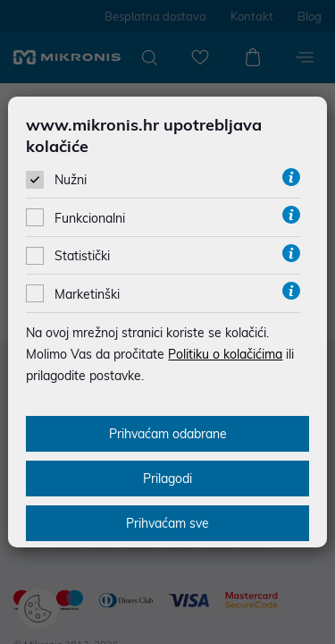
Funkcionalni (90, 218)
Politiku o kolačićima (225, 354)
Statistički (82, 256)
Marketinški (87, 294)
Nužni (71, 180)
